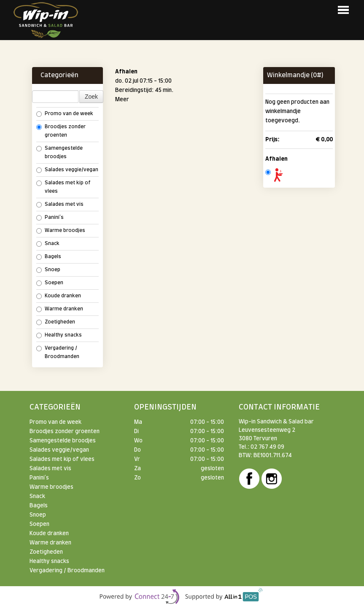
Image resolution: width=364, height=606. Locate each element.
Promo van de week (65, 114)
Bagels (49, 257)
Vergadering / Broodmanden (58, 352)
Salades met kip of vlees (63, 187)
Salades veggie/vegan (67, 170)
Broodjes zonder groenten (61, 131)
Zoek (91, 97)
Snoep (48, 270)
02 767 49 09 (267, 447)
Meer (122, 100)
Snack (48, 244)
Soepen (50, 283)
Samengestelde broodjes (59, 152)
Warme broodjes (61, 231)
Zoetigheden (56, 322)
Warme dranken (60, 309)
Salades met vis (60, 205)
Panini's (50, 218)
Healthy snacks (59, 335)
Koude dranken (59, 296)
